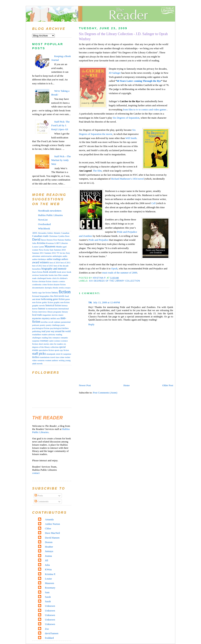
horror (35, 309)
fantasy (55, 292)
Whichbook (44, 228)
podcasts (36, 325)
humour (42, 309)
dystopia (48, 288)
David (36, 239)
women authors (52, 360)
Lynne (41, 247)
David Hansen (52, 538)
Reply (91, 324)
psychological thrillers (59, 328)
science (57, 341)
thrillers (36, 357)
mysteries (37, 318)
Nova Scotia (44, 250)
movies (55, 315)
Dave (67, 236)
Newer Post (85, 385)
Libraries (64, 243)
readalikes (37, 334)
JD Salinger (115, 73)
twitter (68, 357)
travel (53, 357)
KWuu (48, 569)
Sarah (48, 597)
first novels (59, 296)
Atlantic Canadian (61, 233)
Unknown (50, 606)
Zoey (68, 253)
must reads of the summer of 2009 (120, 273)
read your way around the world (56, 331)
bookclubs (44, 275)
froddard (49, 638)
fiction (65, 292)
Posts (39, 495)
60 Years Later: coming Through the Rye (139, 81)
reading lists (47, 338)
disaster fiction (60, 285)
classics (55, 281)
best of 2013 (48, 266)
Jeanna (48, 556)
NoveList (43, 220)
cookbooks (37, 284)
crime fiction (48, 285)
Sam (52, 250)
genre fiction (59, 299)
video (34, 360)
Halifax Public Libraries (50, 215)
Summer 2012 (50, 253)
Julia (34, 243)
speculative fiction (46, 350)
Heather (49, 547)
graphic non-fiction (62, 302)
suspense (67, 354)
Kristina (41, 243)
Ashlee (50, 233)
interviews (42, 312)
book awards (50, 272)
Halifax (68, 240)
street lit (59, 354)
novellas (44, 322)
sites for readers (56, 344)
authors (65, 259)
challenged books (44, 278)
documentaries (38, 288)
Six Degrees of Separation (126, 118)
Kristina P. (50, 574)
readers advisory (49, 335)
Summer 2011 (38, 253)
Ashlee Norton (52, 524)
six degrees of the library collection (115, 281)
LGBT (57, 243)
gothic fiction (48, 302)
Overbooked (44, 224)
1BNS (35, 233)
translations (45, 357)
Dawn (43, 240)
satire (52, 341)
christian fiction (45, 281)
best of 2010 (55, 263)
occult (51, 322)
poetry (43, 325)
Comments (42, 501)
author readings (54, 259)
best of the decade (61, 266)
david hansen (52, 633)
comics (62, 281)
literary (65, 312)
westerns (41, 360)
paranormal (66, 322)
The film (97, 171)
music (61, 315)
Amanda (49, 519)
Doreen (50, 240)
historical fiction (53, 305)
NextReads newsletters (50, 211)
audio (65, 256)
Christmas (53, 236)
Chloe (48, 528)
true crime (60, 357)
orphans (57, 322)
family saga (37, 293)
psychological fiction (41, 328)
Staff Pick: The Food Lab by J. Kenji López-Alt (60, 125)
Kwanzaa (50, 243)
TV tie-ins (61, 253)
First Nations (59, 240)
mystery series (49, 318)
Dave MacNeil (52, 533)
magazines (47, 315)
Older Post (168, 385)
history (64, 305)
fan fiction (47, 293)
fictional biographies (41, 296)
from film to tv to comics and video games (145, 109)
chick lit (56, 278)
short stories (44, 344)
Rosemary (50, 588)
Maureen (50, 246)
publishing (37, 331)
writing (62, 360)
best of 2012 (37, 266)
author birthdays (39, 259)
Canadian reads (40, 236)
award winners (41, 262)
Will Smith (131, 138)
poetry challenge (53, 325)
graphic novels (38, 305)
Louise (35, 247)
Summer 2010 (60, 250)
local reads (37, 315)
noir (58, 318)
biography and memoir (54, 269)
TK (90, 302)
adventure (36, 256)
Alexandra (42, 233)
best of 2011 (65, 263)
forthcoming (47, 299)
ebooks (55, 288)
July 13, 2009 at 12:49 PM (107, 302)
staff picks (39, 354)
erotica (62, 288)
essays (68, 288)
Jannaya (49, 551)
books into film (55, 275)
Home (127, 385)
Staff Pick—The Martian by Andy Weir (61, 160)
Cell (153, 203)
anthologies (57, 256)
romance (56, 338)
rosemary (44, 341)
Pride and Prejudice (99, 240)
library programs (54, 312)
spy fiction (64, 350)
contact (36, 473)
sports (57, 350)
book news (62, 272)
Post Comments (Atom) (105, 393)
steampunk (51, 354)
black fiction (37, 272)
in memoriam (52, 309)
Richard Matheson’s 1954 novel (128, 179)
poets (63, 325)
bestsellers (37, 269)
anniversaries (46, 256)
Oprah (114, 268)
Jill (47, 560)
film (52, 296)
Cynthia (61, 236)
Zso (47, 629)
